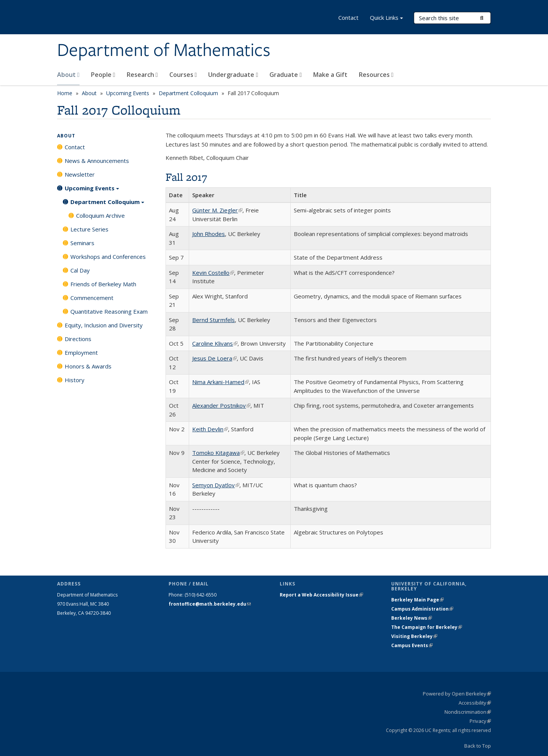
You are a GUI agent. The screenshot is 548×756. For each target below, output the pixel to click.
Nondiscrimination (468, 712)
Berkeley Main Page (417, 600)
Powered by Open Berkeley (457, 694)
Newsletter (80, 174)
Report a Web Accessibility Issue (321, 595)
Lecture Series (89, 229)
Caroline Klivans (215, 343)
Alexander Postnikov (221, 405)
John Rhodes (209, 234)
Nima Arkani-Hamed (221, 382)
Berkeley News (412, 618)
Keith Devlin (210, 429)
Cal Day (80, 270)
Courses (183, 75)
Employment (81, 352)
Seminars (82, 243)
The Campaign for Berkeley (427, 627)
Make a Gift (330, 75)
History (75, 380)
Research (142, 75)
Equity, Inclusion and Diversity (104, 325)
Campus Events (412, 645)
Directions (78, 339)
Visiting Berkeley (414, 636)
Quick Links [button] (386, 18)
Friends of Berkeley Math (103, 284)
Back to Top (478, 746)
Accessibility (475, 703)
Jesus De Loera (214, 358)
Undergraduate (233, 75)
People (103, 75)
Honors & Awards (88, 366)
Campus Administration (422, 609)
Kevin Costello (213, 273)
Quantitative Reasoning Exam (109, 311)
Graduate (286, 75)
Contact (348, 18)
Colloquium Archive (100, 215)
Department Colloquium (188, 93)
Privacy (480, 721)
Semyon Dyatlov (216, 485)
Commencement (92, 298)
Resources (376, 75)
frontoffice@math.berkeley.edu (210, 604)
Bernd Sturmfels (213, 320)
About (68, 75)
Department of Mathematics (164, 51)
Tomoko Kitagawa (218, 453)
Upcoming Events (128, 93)
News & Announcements (97, 161)
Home (65, 93)
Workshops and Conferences (108, 257)
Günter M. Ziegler (217, 210)
